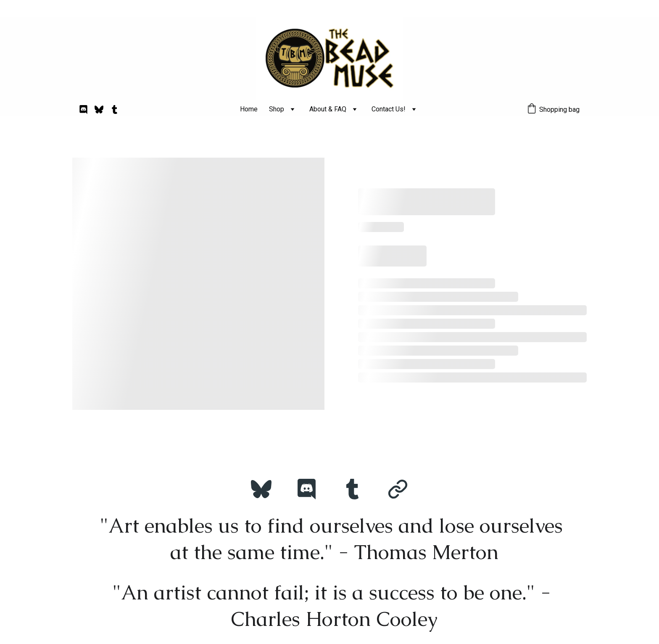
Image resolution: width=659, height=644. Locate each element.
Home (249, 109)
